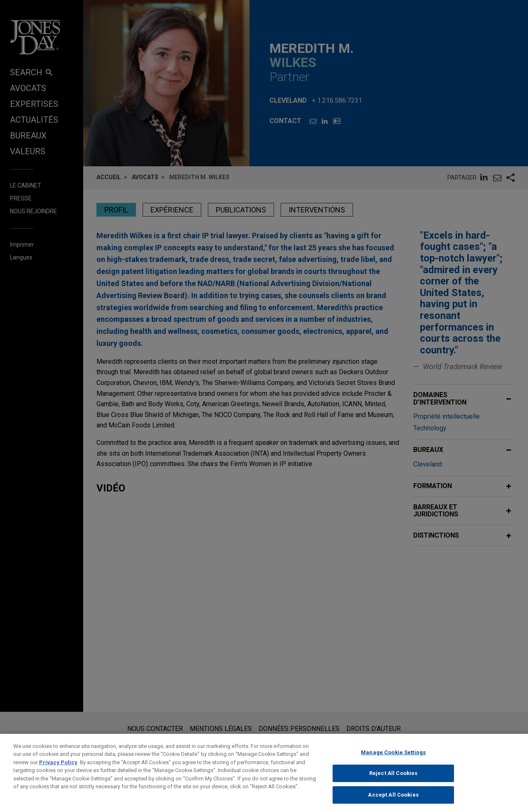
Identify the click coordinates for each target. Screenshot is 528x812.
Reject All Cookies (393, 791)
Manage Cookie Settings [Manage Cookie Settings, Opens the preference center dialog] (393, 770)
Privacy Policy (58, 780)
